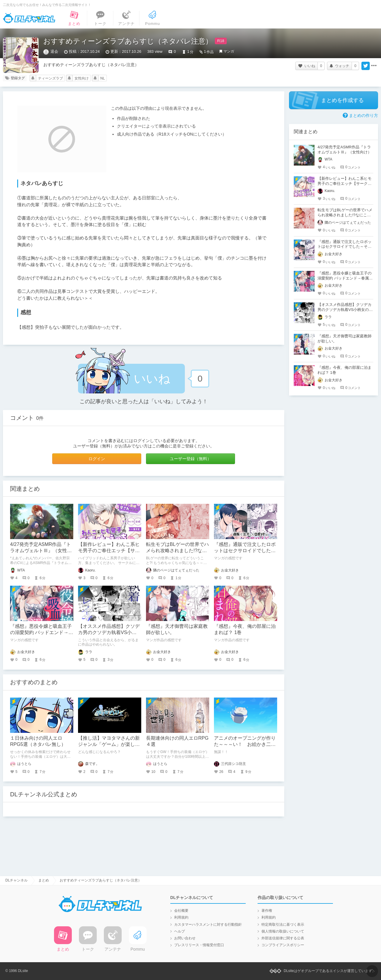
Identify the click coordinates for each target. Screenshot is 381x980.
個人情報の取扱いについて (283, 931)
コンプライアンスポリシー (283, 945)
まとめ (44, 880)
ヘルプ (180, 931)
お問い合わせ (185, 938)
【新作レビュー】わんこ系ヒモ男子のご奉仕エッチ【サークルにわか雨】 (109, 551)
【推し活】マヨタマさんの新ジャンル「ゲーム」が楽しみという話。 (109, 744)
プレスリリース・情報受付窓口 (199, 945)
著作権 (267, 911)
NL (103, 78)
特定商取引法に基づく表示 (283, 925)
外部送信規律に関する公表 (283, 938)
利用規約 (181, 917)
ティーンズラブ (50, 78)
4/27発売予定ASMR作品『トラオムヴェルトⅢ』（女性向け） (41, 551)
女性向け (82, 78)
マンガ (229, 51)
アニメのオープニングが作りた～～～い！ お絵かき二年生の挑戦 (245, 744)
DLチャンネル (29, 18)
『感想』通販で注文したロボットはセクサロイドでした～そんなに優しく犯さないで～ (245, 551)
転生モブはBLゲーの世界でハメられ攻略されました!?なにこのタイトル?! (177, 551)
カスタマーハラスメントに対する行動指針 (208, 925)
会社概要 (181, 911)
